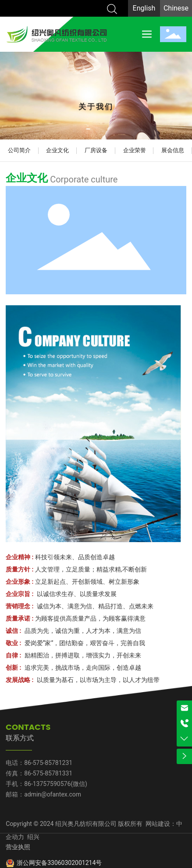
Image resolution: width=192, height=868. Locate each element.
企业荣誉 (135, 150)
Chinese (176, 8)
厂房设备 (96, 150)
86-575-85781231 (48, 763)
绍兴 (33, 837)
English (144, 8)
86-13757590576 (47, 784)
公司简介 (19, 150)
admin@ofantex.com (53, 794)
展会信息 (173, 150)
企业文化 (57, 150)
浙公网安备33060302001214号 (59, 863)
